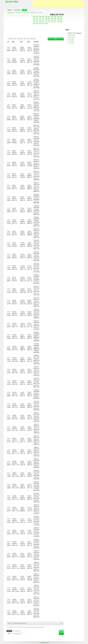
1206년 (9, 116)
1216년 (9, 231)
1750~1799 (35, 18)
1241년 (9, 519)
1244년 (9, 553)
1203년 (9, 82)
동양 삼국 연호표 (12, 2)
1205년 (9, 105)
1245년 (9, 565)
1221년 (9, 289)
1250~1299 (35, 22)
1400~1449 (47, 20)
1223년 (9, 312)
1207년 (9, 128)
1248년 (9, 599)
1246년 (9, 576)
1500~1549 (35, 20)
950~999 (41, 24)
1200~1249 (41, 22)
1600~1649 (53, 18)
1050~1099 (60, 22)
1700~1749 (41, 18)
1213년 (9, 197)
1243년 (9, 542)
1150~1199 (47, 22)
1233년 (9, 427)
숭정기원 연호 (19, 13)
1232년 (9, 415)
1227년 (9, 358)
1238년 (9, 484)
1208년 (9, 139)
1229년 (9, 381)
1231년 (9, 404)
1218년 (9, 254)
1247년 (9, 588)
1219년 (9, 266)
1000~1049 (35, 24)
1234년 (9, 438)
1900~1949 (47, 17)
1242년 (9, 530)
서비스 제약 (40, 13)
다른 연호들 (33, 13)
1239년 (9, 496)
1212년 (9, 185)
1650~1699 (47, 18)
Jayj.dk (45, 643)
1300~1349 (60, 20)
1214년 (9, 208)
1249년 (9, 611)
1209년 (9, 151)
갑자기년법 (26, 13)
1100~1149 (53, 22)
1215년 (9, 220)
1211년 (9, 174)
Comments (17, 10)
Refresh (10, 10)
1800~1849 (60, 17)
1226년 (9, 346)
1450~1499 (41, 20)
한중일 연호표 (11, 13)
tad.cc (40, 643)
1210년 (9, 162)
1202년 (9, 70)
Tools (24, 10)
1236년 (9, 461)
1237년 (9, 473)
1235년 (9, 450)
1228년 (9, 369)
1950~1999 (41, 17)
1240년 (9, 507)
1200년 (9, 47)
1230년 (9, 392)
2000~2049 (35, 17)
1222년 (9, 300)
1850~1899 (53, 17)
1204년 (9, 93)
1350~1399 (53, 20)
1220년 (9, 277)
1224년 (9, 323)
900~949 (46, 24)
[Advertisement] (58, 4)
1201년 (9, 59)
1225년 (9, 335)
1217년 (9, 243)
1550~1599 (60, 18)
